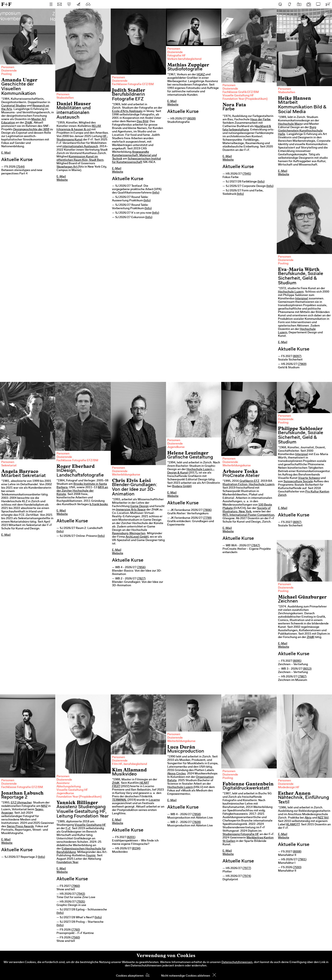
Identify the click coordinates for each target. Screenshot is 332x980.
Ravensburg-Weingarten (129, 534)
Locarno (154, 800)
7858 (196, 815)
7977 (247, 868)
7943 (81, 894)
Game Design (139, 506)
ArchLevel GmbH (137, 537)
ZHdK (28, 123)
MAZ (44, 806)
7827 (141, 579)
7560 (76, 938)
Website (62, 180)
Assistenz (63, 783)
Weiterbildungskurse (126, 475)
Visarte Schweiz (309, 478)
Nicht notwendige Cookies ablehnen (186, 976)
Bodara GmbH (182, 486)
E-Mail (6, 153)
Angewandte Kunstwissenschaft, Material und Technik (134, 156)
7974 (247, 876)
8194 (136, 849)
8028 (191, 119)
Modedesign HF (289, 788)
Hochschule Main (290, 124)
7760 (76, 930)
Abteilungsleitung (69, 787)
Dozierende (9, 71)
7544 (20, 167)
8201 (131, 837)
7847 (256, 546)
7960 (76, 886)
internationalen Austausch (80, 147)
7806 (207, 510)
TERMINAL (119, 800)
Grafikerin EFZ (249, 481)
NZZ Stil (323, 818)
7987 (302, 677)
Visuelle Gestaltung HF (238, 96)
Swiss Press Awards (20, 827)
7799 (207, 518)
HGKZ (201, 75)
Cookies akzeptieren (130, 976)
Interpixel (302, 299)
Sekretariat (9, 466)
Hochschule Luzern (291, 292)
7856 (141, 568)
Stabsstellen (65, 98)
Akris (308, 818)
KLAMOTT (293, 825)
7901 (302, 860)
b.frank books (99, 505)
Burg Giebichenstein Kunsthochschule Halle (300, 131)
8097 (297, 356)
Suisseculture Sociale (298, 482)
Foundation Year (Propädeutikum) (245, 99)
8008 (297, 852)
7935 (81, 902)
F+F (6, 4)
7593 (297, 868)
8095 (297, 661)
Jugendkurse (176, 447)
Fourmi (91, 856)
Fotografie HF (176, 56)
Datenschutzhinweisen (237, 962)
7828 (196, 822)
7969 (302, 364)
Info (156, 193)
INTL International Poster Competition (248, 515)
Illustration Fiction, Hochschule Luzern (248, 485)
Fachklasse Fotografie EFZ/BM (133, 84)
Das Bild (142, 122)
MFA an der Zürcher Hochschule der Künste (82, 491)
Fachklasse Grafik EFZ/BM (241, 92)
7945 (247, 174)
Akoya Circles (176, 774)
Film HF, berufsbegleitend (129, 764)
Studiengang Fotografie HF (241, 834)
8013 (307, 669)
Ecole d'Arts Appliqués (127, 111)
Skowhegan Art (67, 167)
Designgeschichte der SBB (31, 130)
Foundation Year (67, 862)
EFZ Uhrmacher (21, 803)
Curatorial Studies (14, 106)
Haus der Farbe (260, 120)
